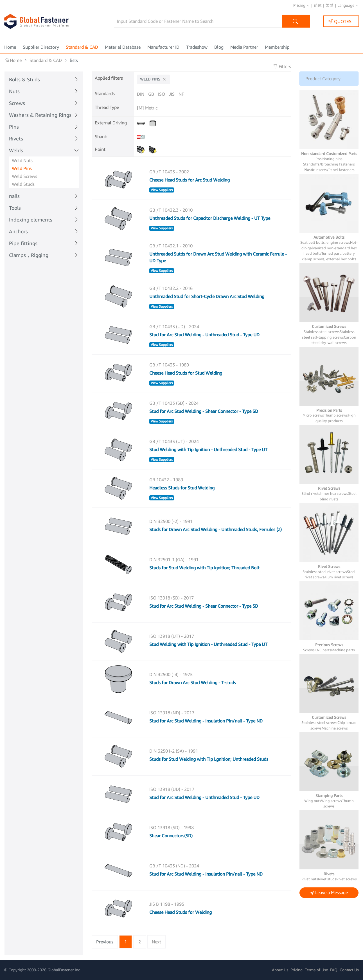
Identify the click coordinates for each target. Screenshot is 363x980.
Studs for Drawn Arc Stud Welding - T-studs (193, 683)
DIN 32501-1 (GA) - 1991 (174, 560)
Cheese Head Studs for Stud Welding (186, 373)
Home (10, 47)
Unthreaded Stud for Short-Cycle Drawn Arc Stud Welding (207, 296)
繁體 (330, 5)
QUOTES (340, 21)
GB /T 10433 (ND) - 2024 (174, 866)
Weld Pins (22, 168)
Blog (219, 47)
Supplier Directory (41, 47)
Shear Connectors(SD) (171, 836)
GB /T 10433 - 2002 (169, 172)
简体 (318, 5)
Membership (277, 47)
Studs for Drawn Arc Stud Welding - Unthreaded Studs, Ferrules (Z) (216, 529)
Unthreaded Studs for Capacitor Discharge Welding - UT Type (210, 218)
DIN (141, 94)
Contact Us (349, 970)
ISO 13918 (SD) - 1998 (172, 827)
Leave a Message (329, 893)
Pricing (302, 5)
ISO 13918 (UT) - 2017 (172, 636)
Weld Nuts (22, 160)
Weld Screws (24, 176)
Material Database (123, 47)
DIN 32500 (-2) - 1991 (171, 521)
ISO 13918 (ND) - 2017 (172, 713)
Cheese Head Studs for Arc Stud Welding (190, 180)
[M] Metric (147, 108)
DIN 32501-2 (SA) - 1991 (174, 751)
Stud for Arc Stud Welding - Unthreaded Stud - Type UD (204, 335)
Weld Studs (23, 184)
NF (181, 94)
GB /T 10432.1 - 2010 (171, 246)
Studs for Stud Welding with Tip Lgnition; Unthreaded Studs (209, 759)
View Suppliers (162, 190)
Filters (282, 66)
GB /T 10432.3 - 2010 (171, 210)
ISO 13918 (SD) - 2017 (172, 598)
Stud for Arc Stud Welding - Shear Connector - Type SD (204, 411)
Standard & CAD (82, 47)
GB (151, 94)
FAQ (334, 970)
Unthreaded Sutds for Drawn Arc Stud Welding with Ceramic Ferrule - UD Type (218, 257)
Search (296, 22)
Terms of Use (316, 970)
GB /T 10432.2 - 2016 (171, 288)
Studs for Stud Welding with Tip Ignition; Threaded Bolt (204, 568)
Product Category (323, 79)
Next (156, 942)
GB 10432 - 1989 (166, 480)
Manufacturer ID (163, 47)
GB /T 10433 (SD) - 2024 (174, 403)
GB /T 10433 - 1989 (169, 365)
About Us (280, 970)
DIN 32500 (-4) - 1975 (171, 674)
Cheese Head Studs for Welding (181, 912)
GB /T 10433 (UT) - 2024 (174, 441)
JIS (172, 94)
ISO (162, 94)
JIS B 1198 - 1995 (167, 904)
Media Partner (244, 47)
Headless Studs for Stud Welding (182, 488)
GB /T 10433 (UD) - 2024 (174, 326)
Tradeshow (197, 47)
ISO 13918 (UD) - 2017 (172, 789)
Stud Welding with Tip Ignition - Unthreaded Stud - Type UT (208, 449)
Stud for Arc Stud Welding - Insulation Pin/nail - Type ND (206, 721)
